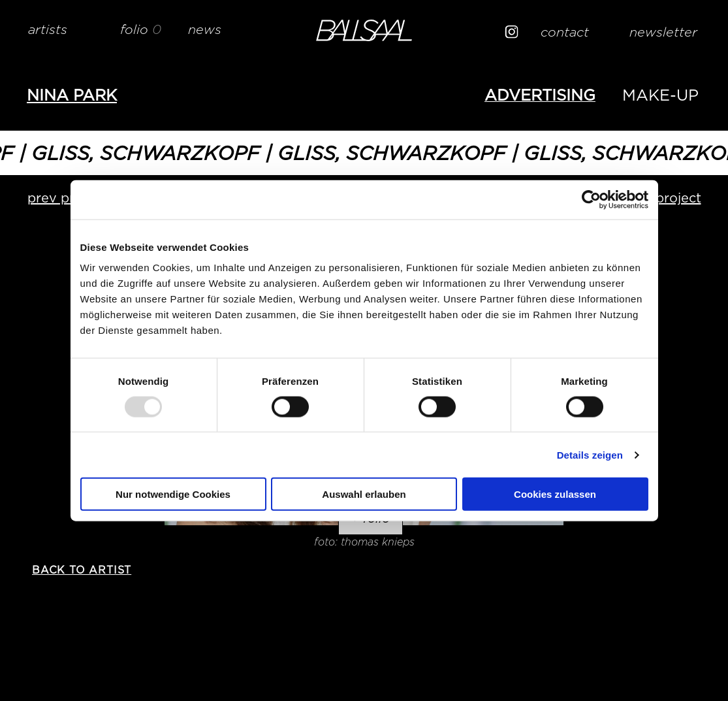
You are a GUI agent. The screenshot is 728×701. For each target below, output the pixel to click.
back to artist (82, 570)
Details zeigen (590, 454)
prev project (67, 198)
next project (663, 198)
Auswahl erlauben (364, 494)
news (205, 29)
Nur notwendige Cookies (173, 494)
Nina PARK (72, 95)
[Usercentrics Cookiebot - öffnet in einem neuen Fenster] (591, 199)
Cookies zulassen (555, 494)
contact (565, 32)
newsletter (663, 32)
